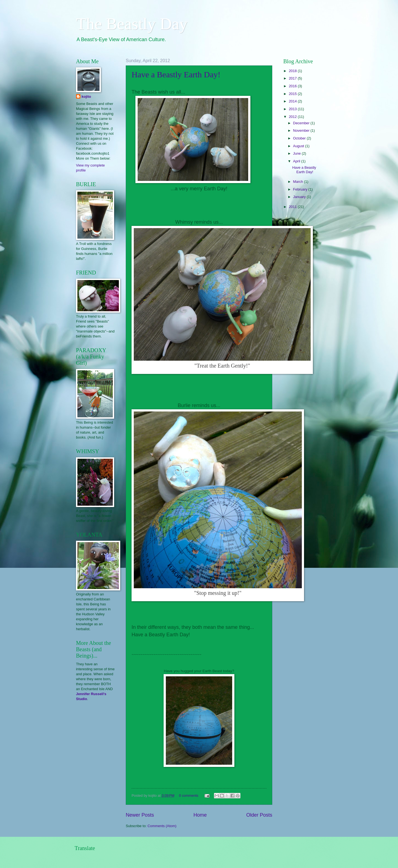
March (298, 182)
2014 (293, 101)
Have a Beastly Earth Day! (176, 74)
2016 (293, 86)
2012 (293, 117)
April (297, 161)
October (300, 138)
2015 (293, 94)
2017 (293, 78)
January (300, 197)
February (301, 189)
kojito (86, 97)
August (299, 146)
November (302, 130)
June (297, 153)
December (302, 123)
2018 (293, 71)
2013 (293, 109)
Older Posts (259, 815)
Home (200, 815)
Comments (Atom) (162, 826)
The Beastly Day (132, 24)
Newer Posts (140, 815)
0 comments (188, 796)
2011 (293, 207)
